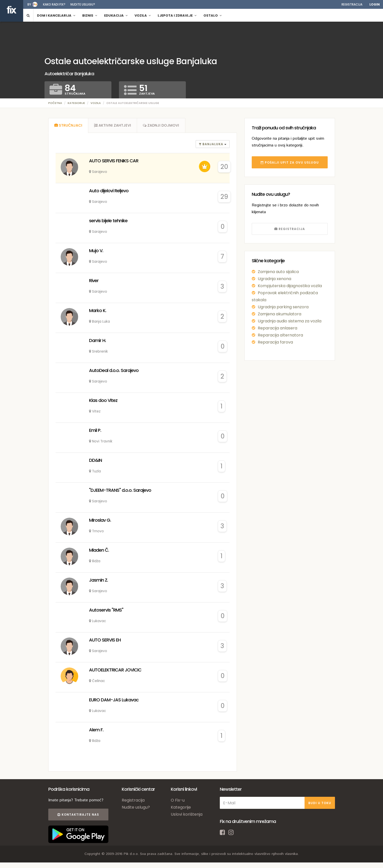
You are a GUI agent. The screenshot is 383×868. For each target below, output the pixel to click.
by (29, 4)
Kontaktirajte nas (78, 815)
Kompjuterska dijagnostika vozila (290, 286)
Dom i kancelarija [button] (56, 15)
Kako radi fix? (54, 4)
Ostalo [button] (212, 15)
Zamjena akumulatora (280, 314)
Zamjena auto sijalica (278, 272)
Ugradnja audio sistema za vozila (290, 321)
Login (375, 4)
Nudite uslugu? (83, 4)
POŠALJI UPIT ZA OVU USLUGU (290, 162)
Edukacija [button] (116, 15)
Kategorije (76, 103)
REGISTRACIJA (290, 229)
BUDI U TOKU (320, 803)
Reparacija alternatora (280, 335)
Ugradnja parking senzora (283, 307)
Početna (55, 103)
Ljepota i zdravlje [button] (177, 15)
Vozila (96, 103)
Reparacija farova (275, 342)
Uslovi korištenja (187, 815)
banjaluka (212, 145)
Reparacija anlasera (278, 328)
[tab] (68, 126)
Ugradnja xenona (274, 279)
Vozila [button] (143, 15)
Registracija (352, 4)
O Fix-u (178, 801)
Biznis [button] (90, 15)
